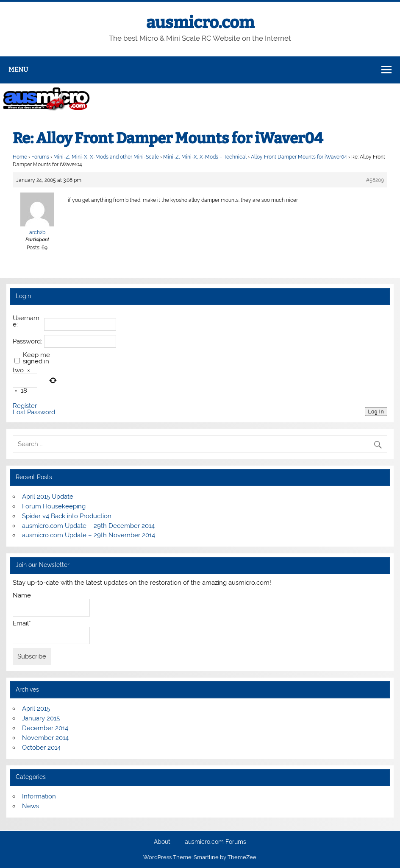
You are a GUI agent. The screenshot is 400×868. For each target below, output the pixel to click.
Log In (376, 412)
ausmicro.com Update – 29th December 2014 (88, 526)
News (31, 806)
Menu (18, 70)
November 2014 (45, 738)
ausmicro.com (200, 22)
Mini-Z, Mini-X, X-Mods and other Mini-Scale (106, 157)
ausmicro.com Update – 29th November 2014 (89, 535)
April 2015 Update (48, 497)
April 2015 (36, 709)
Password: (27, 342)
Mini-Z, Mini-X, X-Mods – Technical (205, 157)
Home (20, 157)
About (162, 842)
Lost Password (34, 412)
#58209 (375, 180)
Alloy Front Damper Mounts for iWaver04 (299, 157)
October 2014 (41, 748)
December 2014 (45, 728)
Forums (40, 157)
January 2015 (41, 718)
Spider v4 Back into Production (67, 516)
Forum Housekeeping (54, 506)
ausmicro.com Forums (215, 842)
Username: (26, 321)
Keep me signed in (36, 358)
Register (25, 406)
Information (39, 796)
